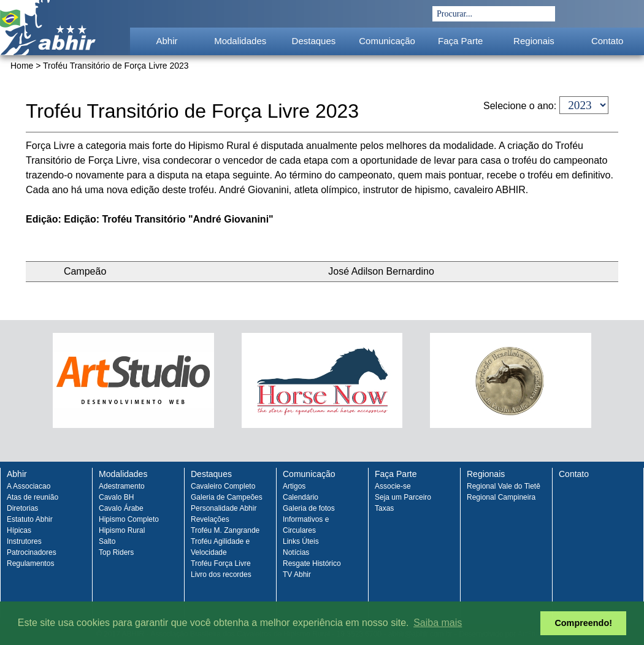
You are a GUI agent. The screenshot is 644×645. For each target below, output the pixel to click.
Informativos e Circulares (306, 525)
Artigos (294, 486)
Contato (608, 41)
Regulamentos (30, 563)
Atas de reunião (33, 497)
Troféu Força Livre (221, 563)
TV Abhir (297, 574)
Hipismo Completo (129, 519)
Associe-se (393, 486)
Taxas (384, 508)
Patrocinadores (32, 552)
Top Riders (116, 552)
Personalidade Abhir (224, 508)
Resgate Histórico (312, 563)
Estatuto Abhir (30, 519)
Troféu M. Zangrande (225, 530)
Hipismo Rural (122, 530)
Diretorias (22, 508)
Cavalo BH (116, 497)
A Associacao (29, 486)
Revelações (210, 519)
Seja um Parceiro (403, 497)
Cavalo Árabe (121, 508)
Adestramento (122, 486)
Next (620, 391)
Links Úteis (301, 541)
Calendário (301, 497)
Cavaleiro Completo (223, 486)
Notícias (296, 552)
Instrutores (24, 541)
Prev (24, 391)
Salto (107, 541)
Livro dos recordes (221, 574)
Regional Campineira (501, 497)
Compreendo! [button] (583, 623)
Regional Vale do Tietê (504, 486)
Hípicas (19, 530)
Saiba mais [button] (438, 623)
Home (22, 66)
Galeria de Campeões (227, 497)
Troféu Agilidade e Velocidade (220, 547)
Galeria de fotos (309, 508)
